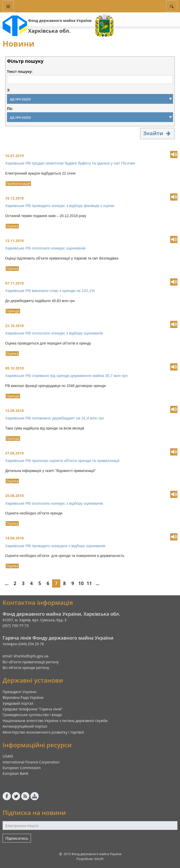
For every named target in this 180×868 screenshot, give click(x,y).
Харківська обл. (49, 31)
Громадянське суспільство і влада (32, 715)
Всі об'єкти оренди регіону (26, 668)
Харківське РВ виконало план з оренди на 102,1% (50, 291)
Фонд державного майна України (60, 20)
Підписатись (17, 838)
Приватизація (18, 184)
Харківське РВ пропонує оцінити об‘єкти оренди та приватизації (62, 461)
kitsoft (99, 859)
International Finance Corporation (31, 762)
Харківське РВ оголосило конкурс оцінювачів (45, 248)
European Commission (22, 768)
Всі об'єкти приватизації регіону (31, 662)
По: (10, 109)
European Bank (15, 773)
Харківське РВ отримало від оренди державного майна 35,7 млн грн (66, 376)
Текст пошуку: (20, 72)
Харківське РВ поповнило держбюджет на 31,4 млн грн (55, 418)
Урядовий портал (18, 703)
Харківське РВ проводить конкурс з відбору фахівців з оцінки (60, 206)
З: (9, 90)
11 (89, 583)
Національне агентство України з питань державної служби (55, 721)
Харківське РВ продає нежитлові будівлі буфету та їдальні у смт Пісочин (70, 163)
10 (81, 583)
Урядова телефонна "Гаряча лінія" (33, 709)
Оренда (13, 311)
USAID (8, 756)
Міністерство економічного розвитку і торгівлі (43, 732)
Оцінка (12, 226)
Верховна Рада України (23, 697)
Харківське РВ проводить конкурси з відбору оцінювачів (55, 546)
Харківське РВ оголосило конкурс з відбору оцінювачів (54, 333)
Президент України (19, 692)
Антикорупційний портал (25, 726)
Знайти (157, 133)
